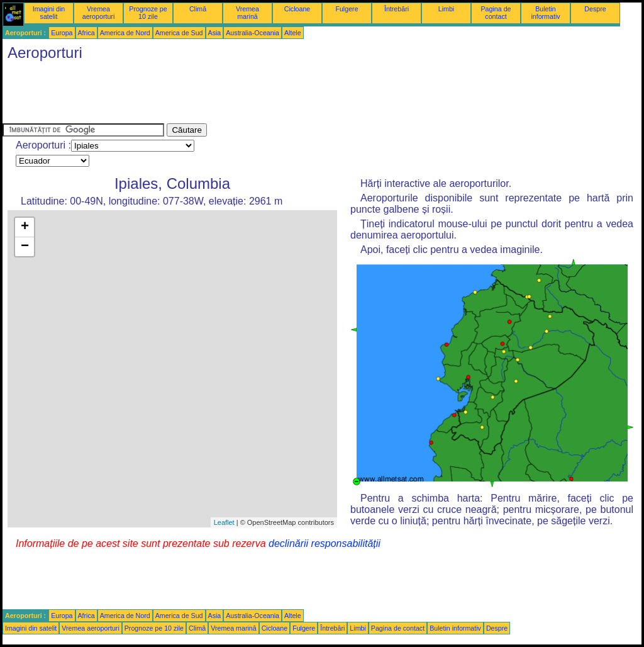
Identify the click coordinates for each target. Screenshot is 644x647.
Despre (595, 9)
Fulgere (347, 9)
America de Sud (179, 33)
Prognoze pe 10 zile (148, 13)
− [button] (25, 247)
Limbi (446, 9)
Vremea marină (247, 13)
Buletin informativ (545, 13)
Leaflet (224, 522)
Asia (215, 33)
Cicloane (297, 9)
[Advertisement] (231, 95)
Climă (198, 9)
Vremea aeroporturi (99, 13)
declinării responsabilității (325, 543)
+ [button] (25, 227)
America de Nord (125, 33)
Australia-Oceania (253, 33)
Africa (86, 33)
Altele (293, 33)
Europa (62, 33)
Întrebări (397, 9)
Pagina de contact (496, 13)
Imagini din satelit (49, 13)
